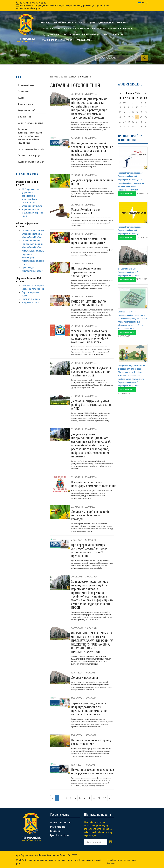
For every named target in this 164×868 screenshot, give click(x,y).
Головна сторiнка (59, 77)
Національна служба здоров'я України (85, 29)
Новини (21, 98)
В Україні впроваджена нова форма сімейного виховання (94, 484)
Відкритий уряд (106, 23)
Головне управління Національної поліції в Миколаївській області (33, 244)
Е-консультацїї (25, 117)
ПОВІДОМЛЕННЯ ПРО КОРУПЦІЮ (85, 34)
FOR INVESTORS (84, 40)
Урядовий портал (30, 302)
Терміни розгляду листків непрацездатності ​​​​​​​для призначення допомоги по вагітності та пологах (89, 709)
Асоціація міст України (33, 286)
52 (105, 798)
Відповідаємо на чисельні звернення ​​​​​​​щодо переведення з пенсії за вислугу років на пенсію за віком (92, 149)
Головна (46, 23)
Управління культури (32, 206)
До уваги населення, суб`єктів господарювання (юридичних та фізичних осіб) (91, 372)
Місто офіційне (87, 23)
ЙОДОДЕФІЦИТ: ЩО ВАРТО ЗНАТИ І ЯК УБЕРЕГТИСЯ (89, 303)
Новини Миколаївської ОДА (31, 162)
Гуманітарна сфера (52, 29)
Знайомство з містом (64, 23)
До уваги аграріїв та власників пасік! (92, 182)
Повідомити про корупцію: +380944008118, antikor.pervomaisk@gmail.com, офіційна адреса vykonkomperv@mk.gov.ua (63, 7)
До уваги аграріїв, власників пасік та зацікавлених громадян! (90, 515)
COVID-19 (128, 29)
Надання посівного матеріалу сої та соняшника (91, 742)
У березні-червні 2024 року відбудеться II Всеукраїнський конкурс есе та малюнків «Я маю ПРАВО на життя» (91, 337)
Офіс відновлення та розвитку (58, 40)
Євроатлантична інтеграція (31, 149)
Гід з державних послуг (54, 34)
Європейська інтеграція (29, 155)
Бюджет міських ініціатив (30, 123)
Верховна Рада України (33, 289)
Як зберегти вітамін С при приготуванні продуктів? (89, 241)
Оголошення (24, 91)
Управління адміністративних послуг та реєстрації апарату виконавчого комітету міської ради (30, 136)
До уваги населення (85, 678)
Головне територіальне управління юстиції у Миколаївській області (33, 234)
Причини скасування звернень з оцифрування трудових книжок (92, 772)
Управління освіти (31, 209)
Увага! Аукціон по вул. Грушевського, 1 (86, 211)
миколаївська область (26, 40)
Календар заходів (26, 104)
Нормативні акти (26, 85)
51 (99, 798)
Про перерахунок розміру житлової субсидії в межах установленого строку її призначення (89, 550)
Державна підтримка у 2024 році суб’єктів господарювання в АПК (92, 405)
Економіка (123, 23)
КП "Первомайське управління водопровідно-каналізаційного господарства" (31, 196)
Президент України (31, 299)
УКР (142, 3)
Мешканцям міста (127, 194)
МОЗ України (114, 29)
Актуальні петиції (26, 110)
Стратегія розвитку (113, 34)
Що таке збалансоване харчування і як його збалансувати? (86, 272)
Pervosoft (112, 863)
